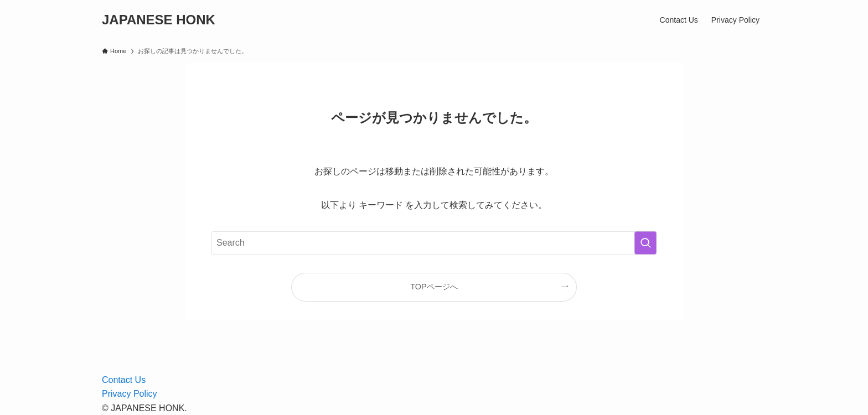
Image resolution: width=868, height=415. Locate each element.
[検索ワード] (434, 243)
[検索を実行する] (645, 243)
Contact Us (124, 380)
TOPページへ (434, 287)
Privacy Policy (130, 394)
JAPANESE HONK (159, 20)
